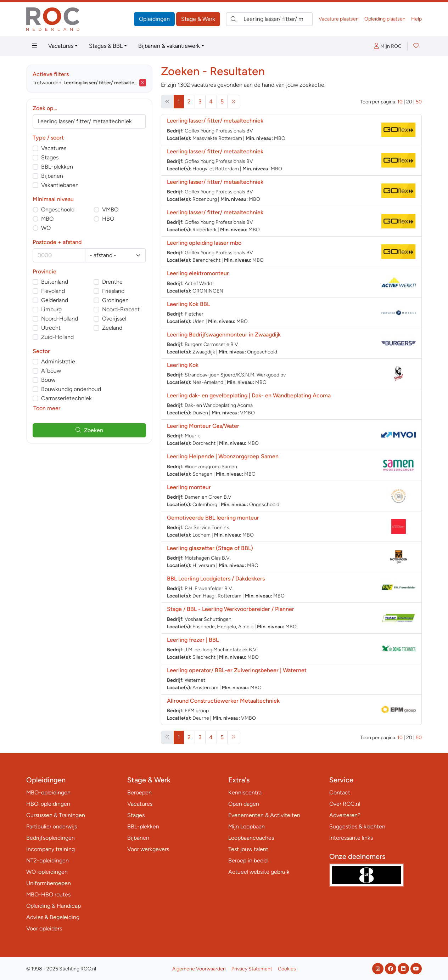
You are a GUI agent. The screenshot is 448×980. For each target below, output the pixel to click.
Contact (340, 792)
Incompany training (51, 849)
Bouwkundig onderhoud (71, 389)
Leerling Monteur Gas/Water (203, 426)
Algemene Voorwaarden (199, 969)
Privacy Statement (252, 969)
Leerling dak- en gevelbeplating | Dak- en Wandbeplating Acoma (249, 395)
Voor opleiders (44, 928)
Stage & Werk (198, 19)
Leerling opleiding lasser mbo (204, 243)
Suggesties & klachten (357, 826)
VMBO (110, 209)
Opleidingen (154, 19)
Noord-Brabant (121, 309)
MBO (47, 219)
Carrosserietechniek (66, 398)
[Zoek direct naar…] (269, 19)
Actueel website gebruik (259, 872)
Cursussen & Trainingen (56, 815)
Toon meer (47, 408)
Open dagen (244, 804)
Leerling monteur (189, 487)
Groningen (115, 300)
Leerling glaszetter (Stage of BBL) (210, 548)
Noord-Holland (60, 319)
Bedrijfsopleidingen (51, 838)
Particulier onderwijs (52, 826)
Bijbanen (52, 176)
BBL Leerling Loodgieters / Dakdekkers (216, 579)
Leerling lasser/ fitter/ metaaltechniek (215, 121)
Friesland (113, 291)
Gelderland (55, 300)
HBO (108, 219)
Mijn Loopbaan (247, 826)
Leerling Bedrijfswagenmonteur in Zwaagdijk (224, 335)
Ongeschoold (58, 209)
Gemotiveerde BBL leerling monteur (213, 518)
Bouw (48, 380)
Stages (50, 157)
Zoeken (89, 430)
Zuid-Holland (57, 337)
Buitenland (55, 282)
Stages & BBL (106, 46)
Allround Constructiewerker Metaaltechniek (223, 701)
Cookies (287, 969)
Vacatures (61, 46)
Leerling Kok (183, 365)
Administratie (58, 361)
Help (416, 19)
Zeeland (112, 328)
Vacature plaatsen (339, 19)
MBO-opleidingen (48, 792)
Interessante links (351, 838)
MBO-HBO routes (48, 894)
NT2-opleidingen (47, 860)
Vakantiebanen (60, 185)
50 (419, 102)
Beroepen (139, 792)
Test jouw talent (248, 849)
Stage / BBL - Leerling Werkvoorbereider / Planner (231, 609)
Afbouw (51, 371)
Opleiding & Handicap (54, 906)
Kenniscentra (245, 792)
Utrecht (51, 328)
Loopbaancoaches (251, 838)
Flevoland (53, 291)
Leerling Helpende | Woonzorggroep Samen (223, 456)
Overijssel (114, 319)
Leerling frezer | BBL (193, 640)
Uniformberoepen (49, 883)
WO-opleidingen (47, 872)
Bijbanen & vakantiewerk (169, 46)
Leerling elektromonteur (198, 273)
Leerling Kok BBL (188, 304)
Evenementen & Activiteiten (264, 815)
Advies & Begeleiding (53, 917)
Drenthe (112, 282)
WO (46, 228)
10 (400, 102)
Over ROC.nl (345, 804)
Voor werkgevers (148, 849)
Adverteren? (345, 815)
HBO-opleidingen (48, 804)
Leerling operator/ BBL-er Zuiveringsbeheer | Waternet (237, 670)
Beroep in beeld (248, 860)
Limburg (51, 309)
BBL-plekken (57, 167)
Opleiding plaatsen (385, 19)
